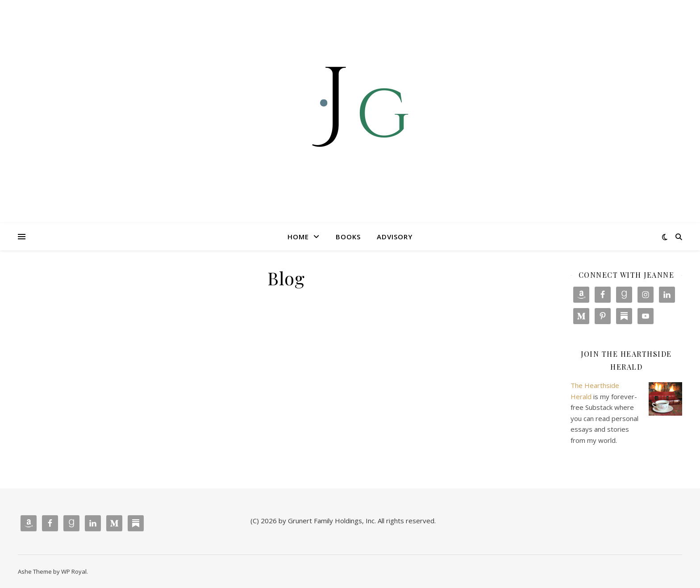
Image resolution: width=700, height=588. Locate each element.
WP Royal (74, 571)
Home (298, 237)
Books (348, 237)
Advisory (395, 237)
